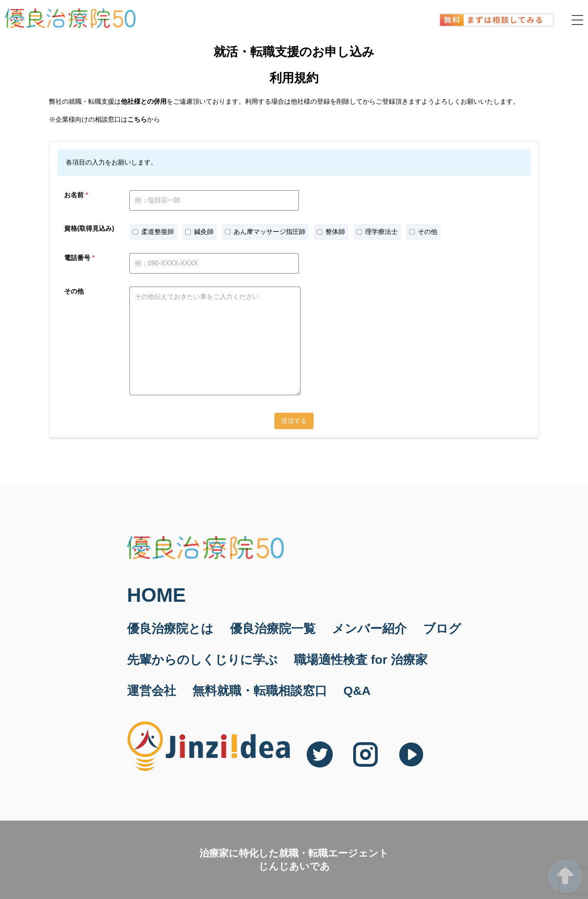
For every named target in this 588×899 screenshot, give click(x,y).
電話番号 (79, 258)
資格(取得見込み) (89, 228)
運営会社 (151, 691)
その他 (74, 291)
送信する (294, 421)
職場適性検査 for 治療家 (361, 660)
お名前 (76, 195)
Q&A (357, 691)
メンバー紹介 (369, 629)
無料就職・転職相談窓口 (260, 691)
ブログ (442, 629)
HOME (156, 595)
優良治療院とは (170, 629)
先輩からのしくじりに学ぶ (202, 660)
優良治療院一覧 (273, 629)
